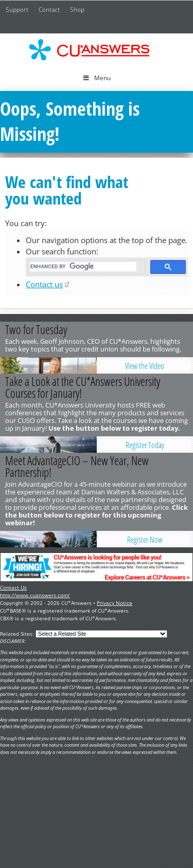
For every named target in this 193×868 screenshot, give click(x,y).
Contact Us (13, 587)
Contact (49, 10)
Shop (77, 10)
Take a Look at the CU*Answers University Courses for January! (83, 387)
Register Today (145, 445)
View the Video (145, 366)
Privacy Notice (115, 603)
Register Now (145, 540)
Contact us (44, 284)
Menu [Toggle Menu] (97, 78)
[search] (83, 267)
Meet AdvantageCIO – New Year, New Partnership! (77, 466)
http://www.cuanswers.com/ (35, 595)
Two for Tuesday (36, 329)
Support (17, 10)
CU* (97, 50)
